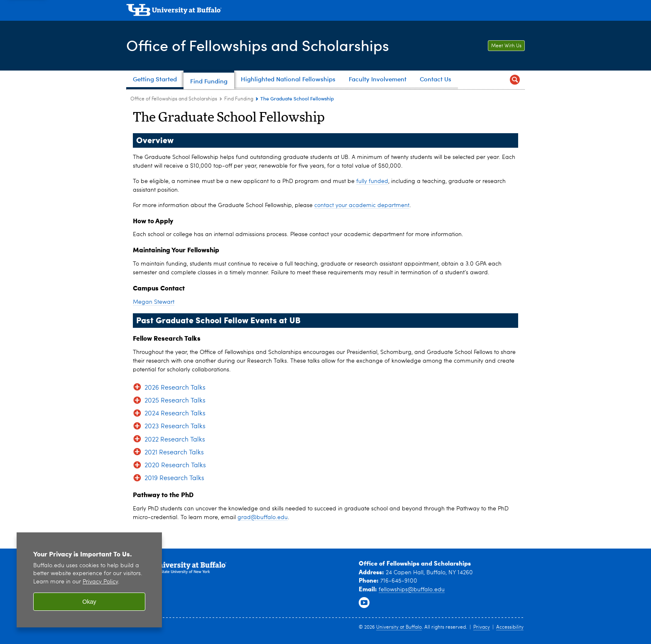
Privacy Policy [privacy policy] (100, 582)
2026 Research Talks (175, 388)
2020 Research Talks (175, 466)
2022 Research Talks (175, 440)
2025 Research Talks (175, 401)
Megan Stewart (154, 302)
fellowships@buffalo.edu (412, 590)
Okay (89, 602)
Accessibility (510, 627)
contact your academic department (362, 205)
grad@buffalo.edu (263, 517)
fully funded (372, 181)
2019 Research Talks (174, 478)
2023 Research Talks (175, 427)
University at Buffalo (399, 627)
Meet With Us (506, 46)
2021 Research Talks (174, 453)
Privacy (482, 627)
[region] (89, 580)
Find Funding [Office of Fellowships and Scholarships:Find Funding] (239, 99)
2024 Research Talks (175, 414)
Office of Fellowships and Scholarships (258, 45)
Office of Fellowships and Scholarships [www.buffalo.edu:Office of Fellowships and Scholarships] (174, 99)
